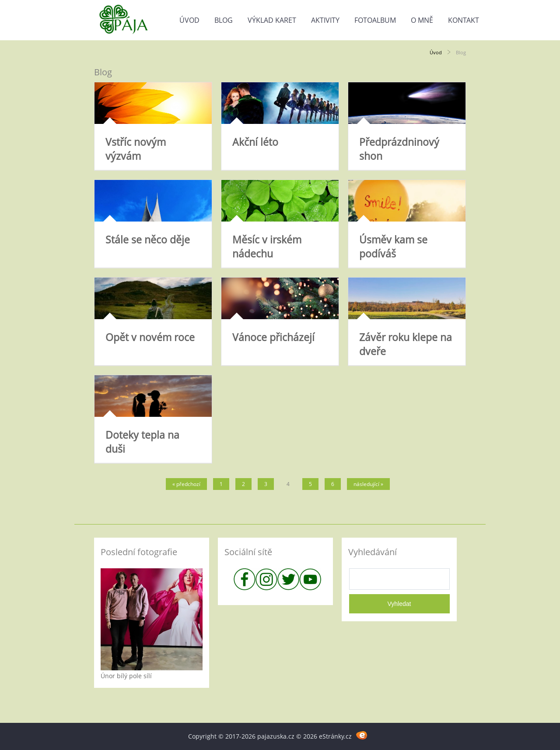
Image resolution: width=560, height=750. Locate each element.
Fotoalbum (375, 20)
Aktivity (325, 20)
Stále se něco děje (148, 239)
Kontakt (464, 20)
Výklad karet (272, 20)
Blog (224, 20)
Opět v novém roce (150, 337)
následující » (368, 484)
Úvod (189, 20)
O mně (422, 20)
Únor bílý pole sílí (126, 676)
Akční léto (255, 142)
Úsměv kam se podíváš (393, 246)
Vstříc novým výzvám (136, 149)
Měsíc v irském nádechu (267, 246)
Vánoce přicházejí (273, 337)
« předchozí (186, 484)
